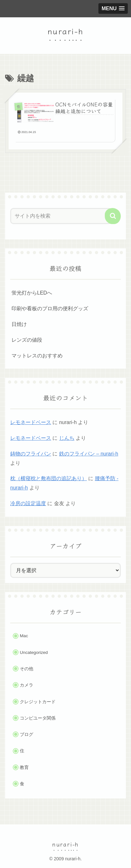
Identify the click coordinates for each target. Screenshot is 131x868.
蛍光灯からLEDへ (32, 293)
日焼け (19, 324)
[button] (113, 216)
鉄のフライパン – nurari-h (89, 454)
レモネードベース (31, 422)
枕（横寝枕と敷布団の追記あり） (49, 478)
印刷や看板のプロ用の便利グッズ (50, 309)
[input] (61, 216)
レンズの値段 (27, 340)
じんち (67, 438)
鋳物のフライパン (31, 454)
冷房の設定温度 (28, 503)
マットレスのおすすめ (37, 356)
